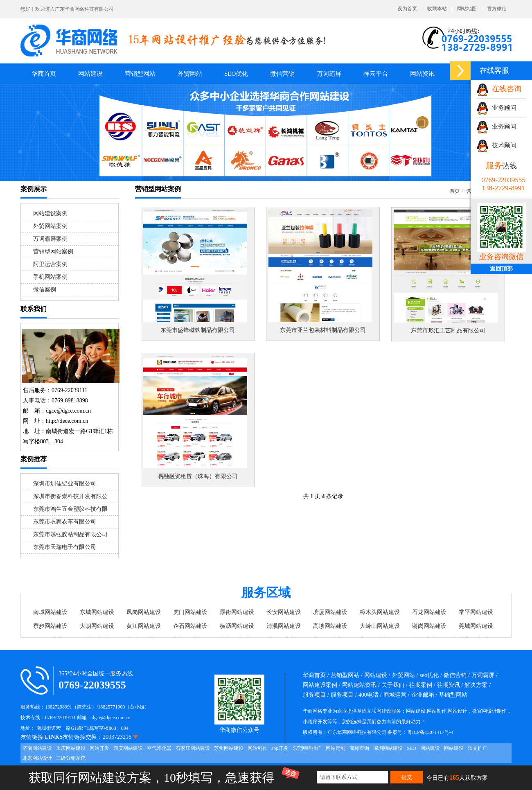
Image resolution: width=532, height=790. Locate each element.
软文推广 (478, 748)
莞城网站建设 (476, 626)
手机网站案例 (50, 277)
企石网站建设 (190, 626)
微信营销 (282, 74)
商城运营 (395, 695)
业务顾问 (496, 108)
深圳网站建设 (388, 748)
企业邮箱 (423, 695)
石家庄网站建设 (193, 748)
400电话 (369, 695)
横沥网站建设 (237, 626)
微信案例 (45, 290)
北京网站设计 (37, 758)
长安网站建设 (284, 612)
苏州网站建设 (229, 748)
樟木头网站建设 (380, 612)
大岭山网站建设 (380, 626)
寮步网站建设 (50, 626)
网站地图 (467, 9)
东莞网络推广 (307, 748)
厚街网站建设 (237, 612)
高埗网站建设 (330, 626)
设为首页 (407, 9)
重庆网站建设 (71, 748)
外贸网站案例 (50, 226)
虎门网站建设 (190, 612)
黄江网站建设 (144, 626)
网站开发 (99, 748)
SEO (411, 748)
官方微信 (497, 9)
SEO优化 (236, 74)
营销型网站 (345, 675)
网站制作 (257, 748)
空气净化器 (159, 748)
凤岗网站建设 (144, 612)
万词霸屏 (329, 74)
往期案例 (421, 685)
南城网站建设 (50, 612)
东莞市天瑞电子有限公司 (65, 547)
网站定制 (336, 748)
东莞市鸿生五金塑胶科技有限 (70, 509)
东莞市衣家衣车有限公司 (65, 522)
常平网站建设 (476, 612)
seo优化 (429, 675)
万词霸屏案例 (50, 239)
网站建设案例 (50, 213)
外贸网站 (190, 74)
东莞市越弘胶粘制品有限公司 (70, 534)
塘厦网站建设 (330, 612)
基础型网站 (453, 695)
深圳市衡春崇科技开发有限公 (70, 496)
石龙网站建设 (429, 612)
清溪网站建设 (284, 626)
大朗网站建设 (97, 626)
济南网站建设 (37, 748)
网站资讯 (422, 74)
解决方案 (476, 685)
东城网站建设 (97, 612)
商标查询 (359, 748)
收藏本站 (437, 9)
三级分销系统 (71, 758)
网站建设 (430, 748)
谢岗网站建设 (429, 626)
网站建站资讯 (359, 685)
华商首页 (44, 74)
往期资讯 (449, 685)
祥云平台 (376, 74)
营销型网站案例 (53, 252)
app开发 (280, 748)
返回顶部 (501, 269)
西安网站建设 (128, 748)
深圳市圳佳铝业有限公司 (65, 484)
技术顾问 (496, 145)
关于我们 (393, 685)
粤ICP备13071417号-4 (430, 732)
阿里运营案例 (50, 264)
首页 (455, 191)
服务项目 (314, 695)
